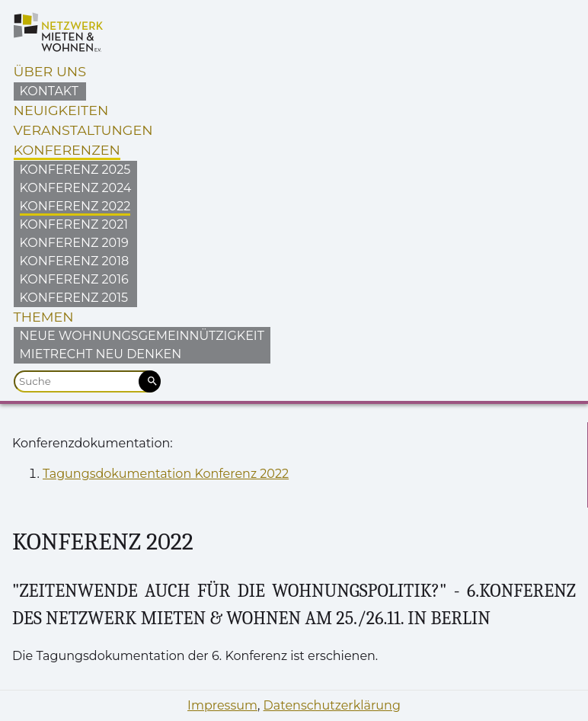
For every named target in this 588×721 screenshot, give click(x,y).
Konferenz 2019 (74, 243)
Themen (44, 317)
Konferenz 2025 (75, 170)
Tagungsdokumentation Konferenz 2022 (166, 474)
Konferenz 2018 (75, 261)
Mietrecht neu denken (101, 354)
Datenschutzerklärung (332, 705)
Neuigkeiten (61, 110)
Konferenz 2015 (74, 298)
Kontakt (49, 91)
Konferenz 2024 (76, 188)
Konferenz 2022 (75, 206)
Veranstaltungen (83, 130)
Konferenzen (67, 150)
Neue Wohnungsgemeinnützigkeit (142, 336)
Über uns (50, 71)
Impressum (222, 705)
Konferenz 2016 (74, 279)
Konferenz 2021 (74, 224)
